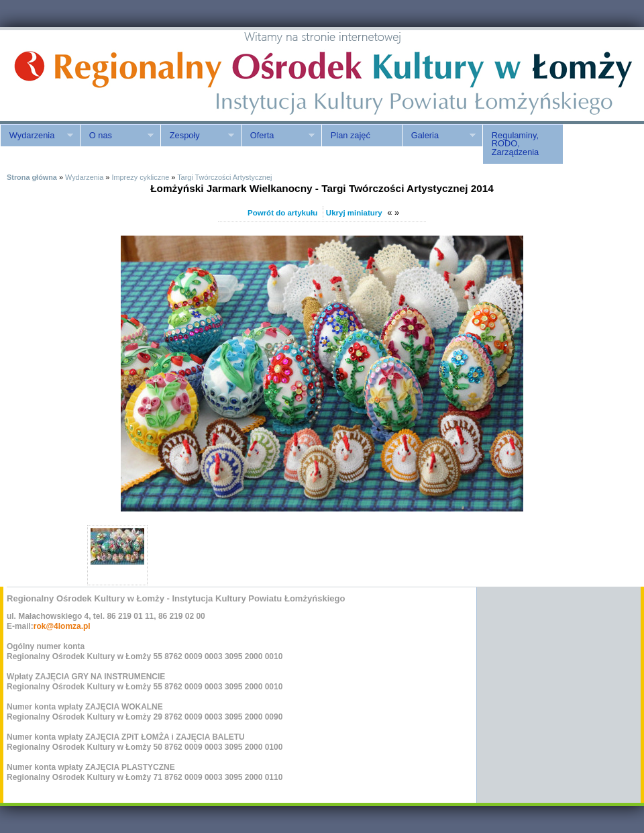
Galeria (439, 136)
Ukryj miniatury (354, 213)
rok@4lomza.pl (62, 626)
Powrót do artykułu (282, 213)
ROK (114, 76)
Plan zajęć (351, 135)
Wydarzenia (37, 136)
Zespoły (197, 136)
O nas (117, 136)
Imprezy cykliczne (140, 177)
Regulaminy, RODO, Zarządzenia (515, 144)
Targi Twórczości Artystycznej (224, 177)
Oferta (278, 136)
